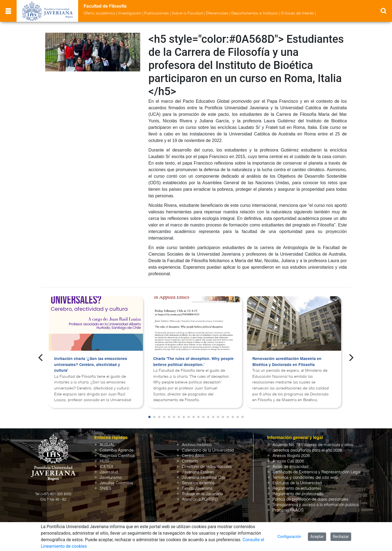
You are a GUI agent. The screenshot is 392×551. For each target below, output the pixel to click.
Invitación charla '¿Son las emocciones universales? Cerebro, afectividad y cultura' (91, 365)
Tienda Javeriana (197, 488)
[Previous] (41, 358)
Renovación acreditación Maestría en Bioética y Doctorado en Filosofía (287, 362)
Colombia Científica (117, 456)
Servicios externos (198, 483)
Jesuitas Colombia (116, 483)
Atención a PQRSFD (200, 499)
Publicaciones (157, 13)
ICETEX (106, 467)
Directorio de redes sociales (207, 467)
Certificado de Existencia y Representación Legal (316, 472)
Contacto (190, 461)
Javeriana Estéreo (198, 472)
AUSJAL (107, 445)
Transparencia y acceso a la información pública (316, 505)
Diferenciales (217, 13)
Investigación (130, 13)
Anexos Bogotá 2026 (291, 456)
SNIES (105, 488)
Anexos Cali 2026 (288, 461)
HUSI (104, 461)
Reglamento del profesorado (298, 494)
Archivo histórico (197, 445)
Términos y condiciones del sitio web (305, 478)
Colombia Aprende (117, 450)
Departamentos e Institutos (255, 13)
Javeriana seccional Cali (203, 478)
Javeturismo (111, 478)
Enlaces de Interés (298, 13)
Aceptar (317, 537)
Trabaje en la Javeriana (202, 494)
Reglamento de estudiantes (297, 488)
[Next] (351, 358)
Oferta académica (99, 13)
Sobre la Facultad (187, 13)
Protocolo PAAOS (288, 510)
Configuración (290, 537)
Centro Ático (193, 456)
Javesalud (109, 472)
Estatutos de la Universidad (297, 483)
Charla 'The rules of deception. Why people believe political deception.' (193, 362)
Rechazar (341, 537)
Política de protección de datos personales (310, 499)
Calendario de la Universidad (208, 450)
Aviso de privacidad (290, 467)
